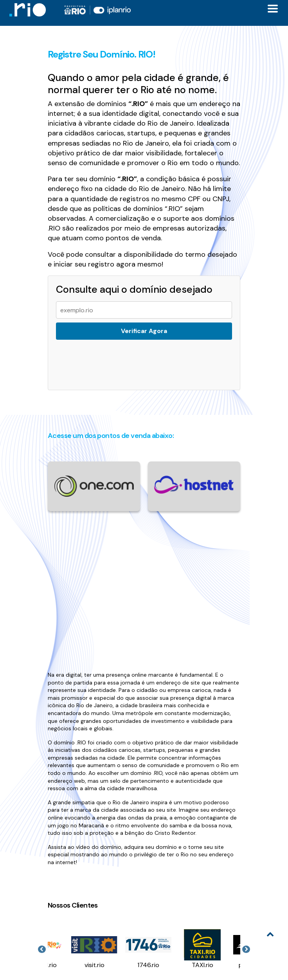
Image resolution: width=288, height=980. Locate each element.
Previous (42, 949)
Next (246, 949)
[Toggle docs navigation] (273, 9)
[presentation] (112, 360)
